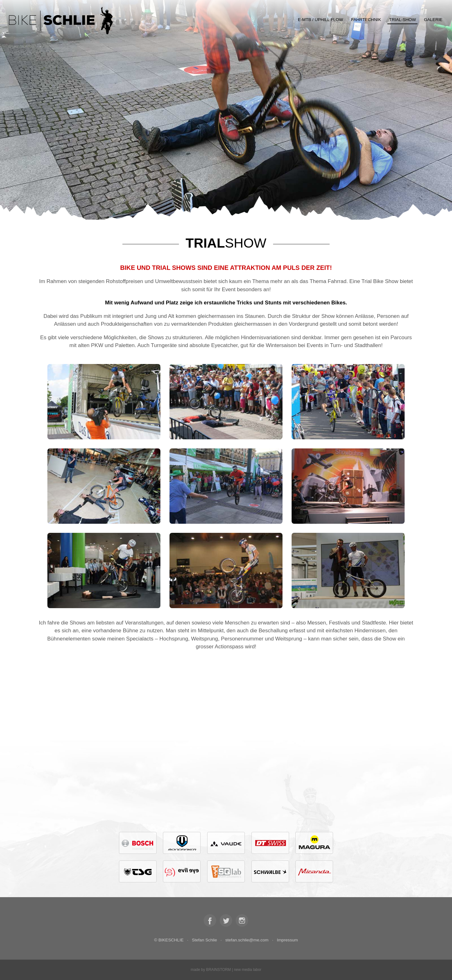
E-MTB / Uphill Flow (320, 20)
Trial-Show (403, 20)
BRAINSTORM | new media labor (234, 970)
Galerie (433, 20)
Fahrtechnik (366, 20)
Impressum (287, 940)
